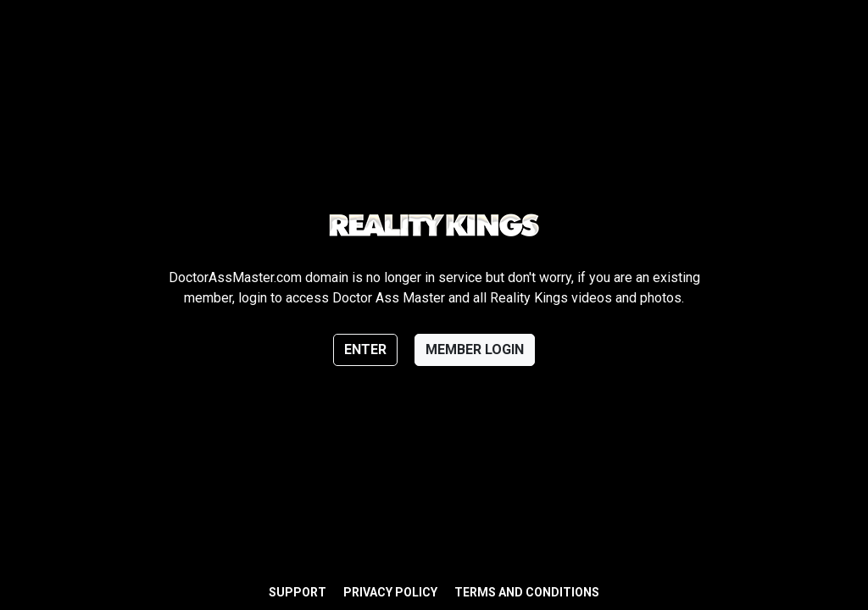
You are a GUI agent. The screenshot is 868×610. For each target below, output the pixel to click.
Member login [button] (475, 349)
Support (298, 592)
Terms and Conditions (527, 592)
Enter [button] (365, 349)
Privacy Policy (390, 592)
